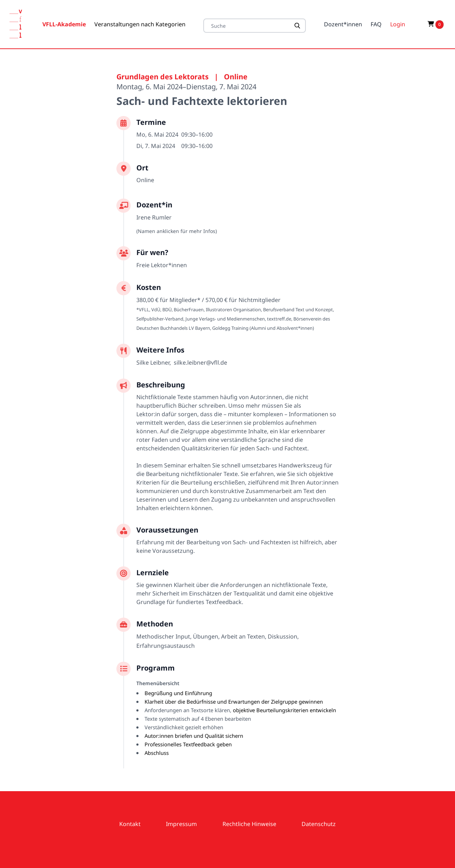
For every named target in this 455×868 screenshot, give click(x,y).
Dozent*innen (343, 24)
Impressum (181, 824)
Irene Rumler (154, 217)
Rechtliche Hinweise (249, 824)
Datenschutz (319, 824)
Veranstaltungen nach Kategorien (140, 24)
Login (398, 24)
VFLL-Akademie (64, 24)
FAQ (376, 24)
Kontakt (130, 824)
